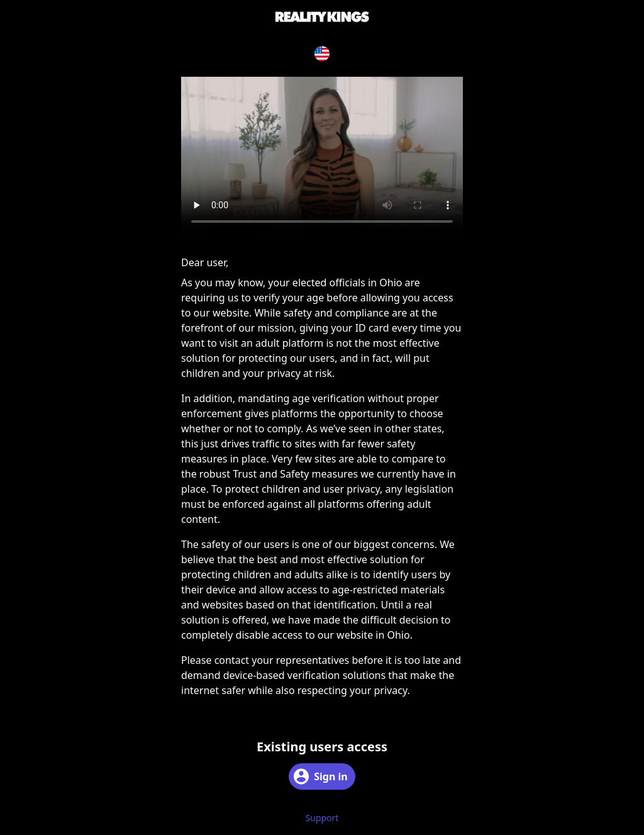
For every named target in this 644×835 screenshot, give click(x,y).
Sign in (320, 776)
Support (322, 818)
